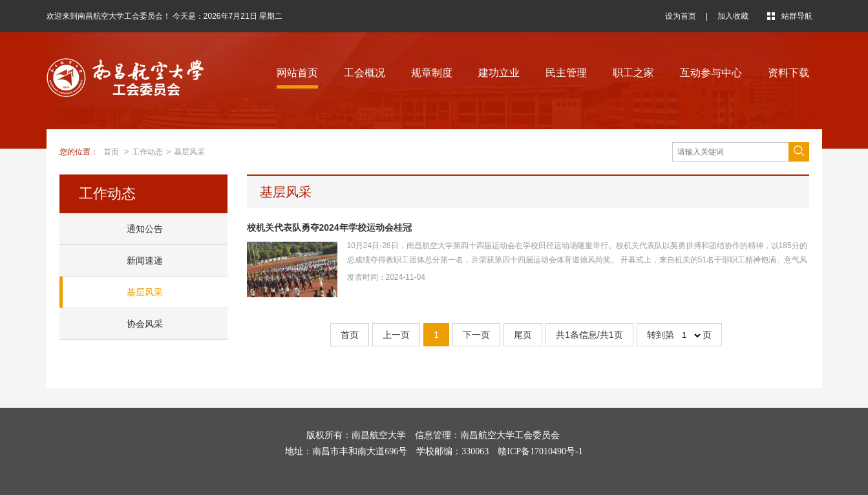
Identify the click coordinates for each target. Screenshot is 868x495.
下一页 (476, 335)
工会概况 (365, 73)
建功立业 (499, 73)
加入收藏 (733, 16)
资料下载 (789, 73)
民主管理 (566, 73)
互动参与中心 (711, 73)
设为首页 (681, 16)
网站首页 (297, 73)
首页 (111, 152)
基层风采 (189, 152)
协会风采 (145, 324)
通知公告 (145, 229)
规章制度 (432, 73)
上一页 (396, 335)
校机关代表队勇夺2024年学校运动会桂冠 (329, 227)
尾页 (523, 335)
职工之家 (633, 73)
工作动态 (147, 152)
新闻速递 (145, 260)
